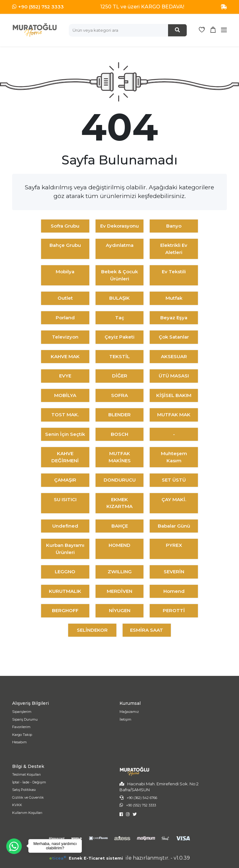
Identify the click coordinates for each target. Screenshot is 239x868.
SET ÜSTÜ (174, 480)
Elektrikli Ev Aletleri (174, 249)
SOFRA (119, 395)
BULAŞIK (119, 298)
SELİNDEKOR (92, 630)
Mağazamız (129, 712)
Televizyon (65, 337)
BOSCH (119, 434)
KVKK (17, 805)
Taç (120, 318)
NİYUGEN (120, 610)
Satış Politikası (24, 790)
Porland (65, 318)
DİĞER (120, 376)
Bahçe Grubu (65, 245)
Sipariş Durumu (25, 719)
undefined (65, 526)
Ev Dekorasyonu (119, 226)
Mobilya (65, 272)
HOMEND (119, 545)
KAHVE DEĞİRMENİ (65, 457)
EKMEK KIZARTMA (119, 503)
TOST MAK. (65, 415)
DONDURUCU (120, 480)
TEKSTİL (119, 356)
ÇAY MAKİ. (174, 499)
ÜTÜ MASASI (174, 376)
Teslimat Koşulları (26, 774)
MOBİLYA (65, 395)
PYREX (174, 545)
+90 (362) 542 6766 (142, 798)
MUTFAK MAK (174, 415)
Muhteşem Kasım (174, 457)
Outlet (65, 298)
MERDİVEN (119, 591)
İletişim (125, 719)
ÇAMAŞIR (65, 480)
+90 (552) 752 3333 (41, 7)
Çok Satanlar (174, 337)
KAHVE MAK (65, 356)
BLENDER (119, 415)
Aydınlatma (120, 245)
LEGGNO (65, 572)
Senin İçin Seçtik (65, 434)
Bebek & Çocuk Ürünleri (119, 275)
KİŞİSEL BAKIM (174, 395)
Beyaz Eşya (174, 318)
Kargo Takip (22, 735)
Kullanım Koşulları (27, 813)
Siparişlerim (22, 712)
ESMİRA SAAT (147, 630)
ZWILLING (120, 572)
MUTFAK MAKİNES (120, 457)
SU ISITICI (65, 499)
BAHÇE (120, 526)
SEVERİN (174, 572)
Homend (174, 591)
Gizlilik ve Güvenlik (28, 797)
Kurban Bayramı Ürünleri (65, 549)
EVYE (65, 376)
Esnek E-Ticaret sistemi (87, 858)
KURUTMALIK (65, 591)
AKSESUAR (174, 356)
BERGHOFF (65, 610)
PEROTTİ (174, 610)
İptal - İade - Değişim (29, 782)
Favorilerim (21, 727)
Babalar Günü (174, 526)
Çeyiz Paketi (119, 337)
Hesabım (19, 742)
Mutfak (174, 298)
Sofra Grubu (65, 226)
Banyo (174, 226)
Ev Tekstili (174, 272)
